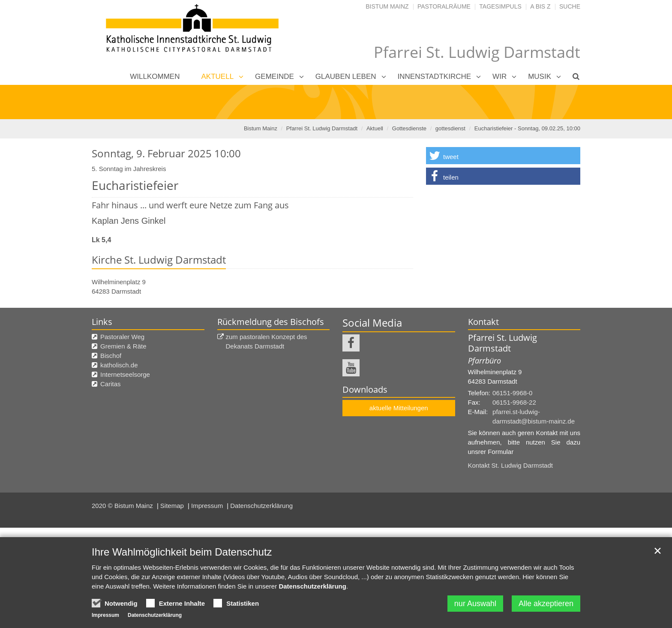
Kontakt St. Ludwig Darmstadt (510, 465)
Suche (570, 6)
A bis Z (540, 6)
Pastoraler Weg (122, 337)
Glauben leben (346, 77)
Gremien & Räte (123, 346)
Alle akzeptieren (546, 604)
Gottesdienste (409, 128)
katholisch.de (119, 365)
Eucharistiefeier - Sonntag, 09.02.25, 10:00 (527, 128)
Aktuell (218, 77)
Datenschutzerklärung (261, 506)
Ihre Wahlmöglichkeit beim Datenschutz (182, 552)
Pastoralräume (444, 6)
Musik (540, 77)
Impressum (208, 506)
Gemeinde (274, 77)
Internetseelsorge (125, 374)
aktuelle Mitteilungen (399, 408)
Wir (499, 77)
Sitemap (173, 506)
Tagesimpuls (500, 6)
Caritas (111, 384)
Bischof (111, 356)
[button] (503, 156)
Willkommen (155, 77)
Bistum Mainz (387, 6)
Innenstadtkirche (435, 77)
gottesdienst (450, 128)
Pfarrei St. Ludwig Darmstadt (322, 128)
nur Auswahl (475, 604)
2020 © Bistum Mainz (123, 506)
